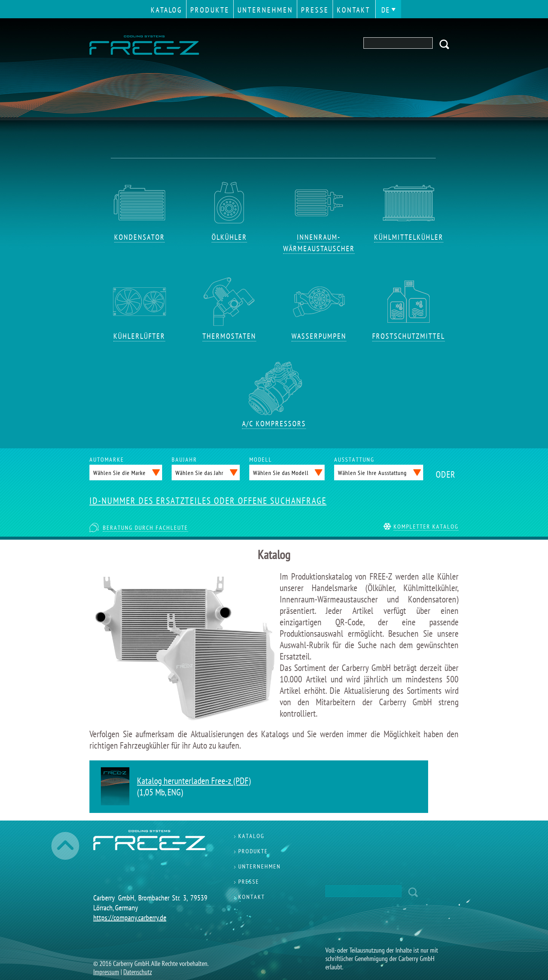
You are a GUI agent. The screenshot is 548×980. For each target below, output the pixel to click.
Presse (315, 10)
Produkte (210, 10)
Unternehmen (265, 10)
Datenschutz (138, 972)
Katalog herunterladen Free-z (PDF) (194, 781)
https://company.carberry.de (130, 918)
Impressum (106, 972)
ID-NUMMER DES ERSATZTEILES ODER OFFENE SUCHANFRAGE (208, 501)
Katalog (166, 10)
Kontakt (354, 10)
